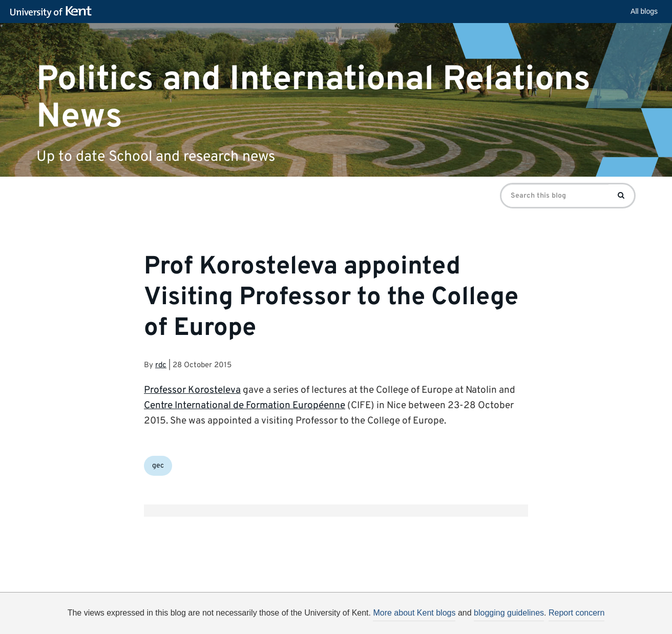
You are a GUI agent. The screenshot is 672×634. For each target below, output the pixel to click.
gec (158, 466)
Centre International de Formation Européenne (245, 406)
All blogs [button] (644, 11)
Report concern (576, 613)
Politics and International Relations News (313, 98)
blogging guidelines (509, 613)
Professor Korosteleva (192, 390)
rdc (161, 365)
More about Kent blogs (414, 613)
